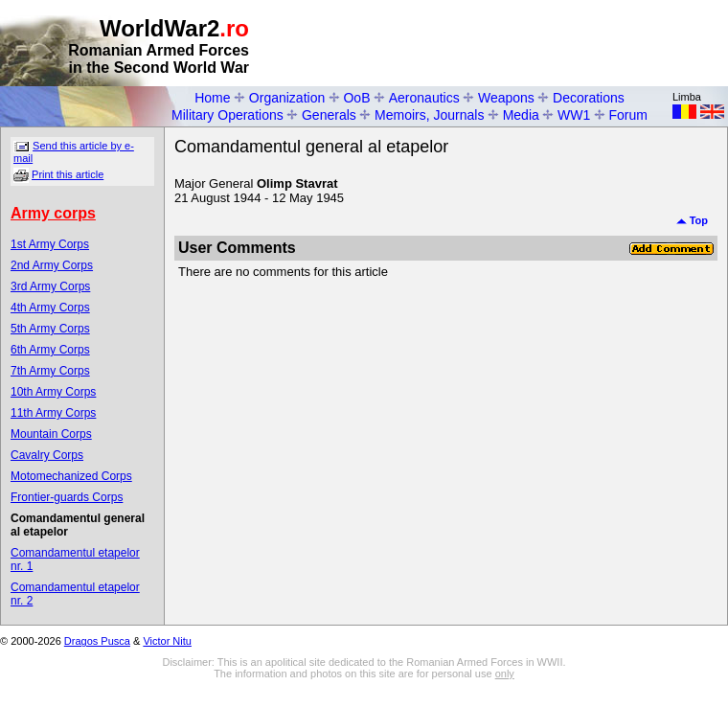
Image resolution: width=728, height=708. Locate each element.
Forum (628, 115)
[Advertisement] (180, 195)
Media (521, 115)
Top (692, 220)
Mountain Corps (51, 434)
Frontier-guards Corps (67, 497)
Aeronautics (424, 98)
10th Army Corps (53, 392)
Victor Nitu (167, 641)
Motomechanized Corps (71, 476)
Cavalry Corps (47, 455)
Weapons (506, 98)
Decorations (589, 98)
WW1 (574, 115)
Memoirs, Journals (429, 115)
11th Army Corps (53, 413)
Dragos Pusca (97, 641)
